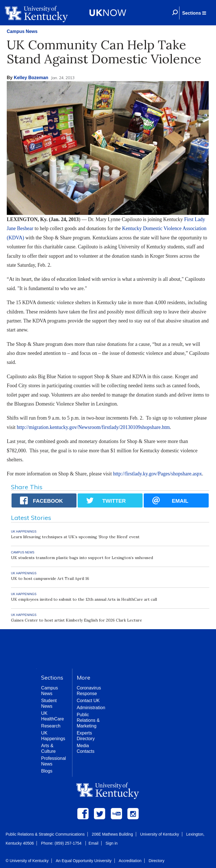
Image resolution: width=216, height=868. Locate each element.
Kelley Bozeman (31, 78)
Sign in (112, 843)
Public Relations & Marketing (88, 720)
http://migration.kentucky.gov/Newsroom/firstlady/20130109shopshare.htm (93, 427)
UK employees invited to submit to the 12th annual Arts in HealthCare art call (84, 599)
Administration (91, 708)
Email (94, 843)
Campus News (22, 31)
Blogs (47, 771)
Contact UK (88, 701)
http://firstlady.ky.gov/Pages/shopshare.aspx (157, 474)
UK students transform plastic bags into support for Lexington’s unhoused (82, 558)
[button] (194, 13)
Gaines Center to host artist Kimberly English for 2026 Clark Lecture (76, 620)
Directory (156, 861)
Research (51, 726)
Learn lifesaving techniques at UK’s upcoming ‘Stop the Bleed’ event (75, 537)
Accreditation (130, 861)
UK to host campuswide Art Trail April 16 (50, 578)
